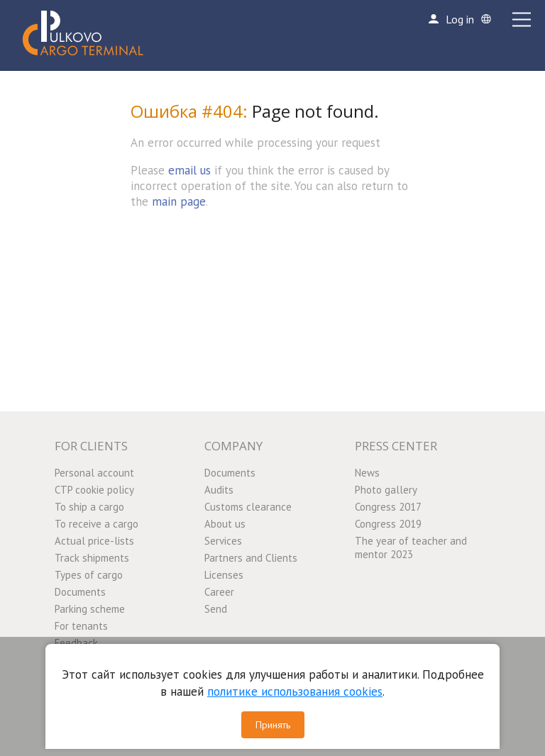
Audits (219, 490)
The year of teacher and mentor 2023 (411, 547)
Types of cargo (89, 575)
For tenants (81, 626)
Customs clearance (248, 507)
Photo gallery (386, 490)
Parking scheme (90, 609)
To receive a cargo (97, 524)
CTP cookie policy (94, 490)
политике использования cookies (295, 691)
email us (189, 170)
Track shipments (92, 558)
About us (225, 524)
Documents (80, 592)
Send (216, 609)
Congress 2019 (388, 524)
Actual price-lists (94, 541)
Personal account (94, 473)
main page (179, 201)
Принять (273, 725)
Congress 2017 (388, 507)
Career (219, 592)
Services (223, 541)
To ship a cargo (89, 507)
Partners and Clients (251, 558)
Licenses (224, 575)
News (367, 473)
